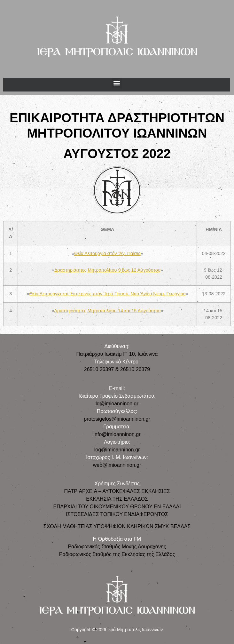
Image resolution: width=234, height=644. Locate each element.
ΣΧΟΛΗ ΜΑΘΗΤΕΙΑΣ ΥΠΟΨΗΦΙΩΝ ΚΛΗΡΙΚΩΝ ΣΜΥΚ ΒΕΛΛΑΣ (117, 526)
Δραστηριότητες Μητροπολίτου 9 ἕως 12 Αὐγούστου (107, 270)
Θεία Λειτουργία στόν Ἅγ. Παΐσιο (107, 253)
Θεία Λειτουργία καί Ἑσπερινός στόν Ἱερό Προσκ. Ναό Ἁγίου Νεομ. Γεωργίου (107, 294)
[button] (117, 83)
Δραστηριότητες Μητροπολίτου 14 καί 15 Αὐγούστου (107, 311)
